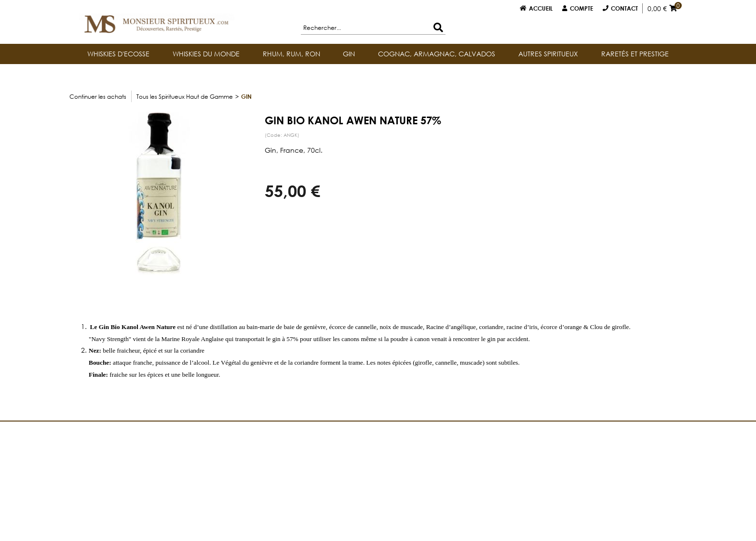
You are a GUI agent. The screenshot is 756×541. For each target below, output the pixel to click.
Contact (624, 8)
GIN (349, 54)
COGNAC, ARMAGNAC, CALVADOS (437, 54)
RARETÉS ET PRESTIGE (635, 54)
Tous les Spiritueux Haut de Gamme (185, 97)
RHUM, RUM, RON (291, 54)
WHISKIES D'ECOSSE (118, 54)
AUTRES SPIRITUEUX (548, 54)
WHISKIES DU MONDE (206, 54)
